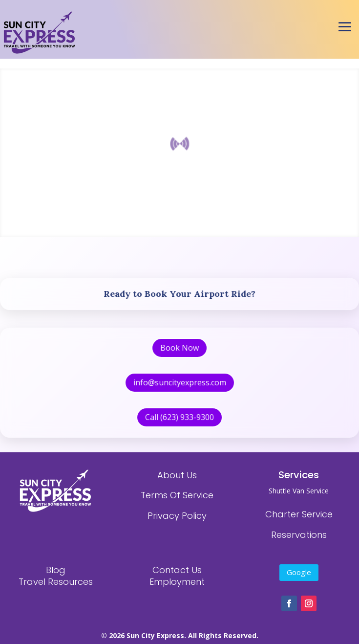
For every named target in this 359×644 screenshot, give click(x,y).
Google (299, 572)
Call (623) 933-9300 (180, 412)
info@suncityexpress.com (180, 380)
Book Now (180, 347)
